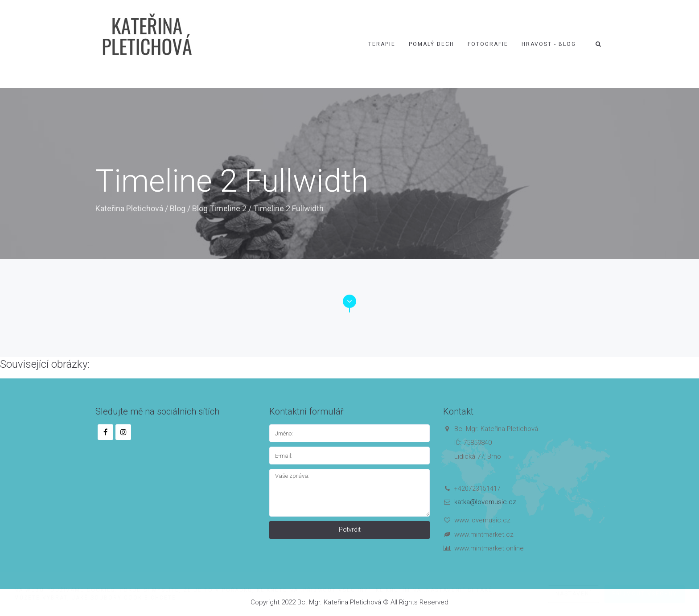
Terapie (382, 44)
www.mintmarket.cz (484, 534)
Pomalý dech (432, 44)
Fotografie (488, 44)
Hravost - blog (549, 44)
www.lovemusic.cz (482, 520)
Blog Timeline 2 (219, 208)
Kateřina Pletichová (129, 208)
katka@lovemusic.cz (485, 502)
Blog (178, 208)
